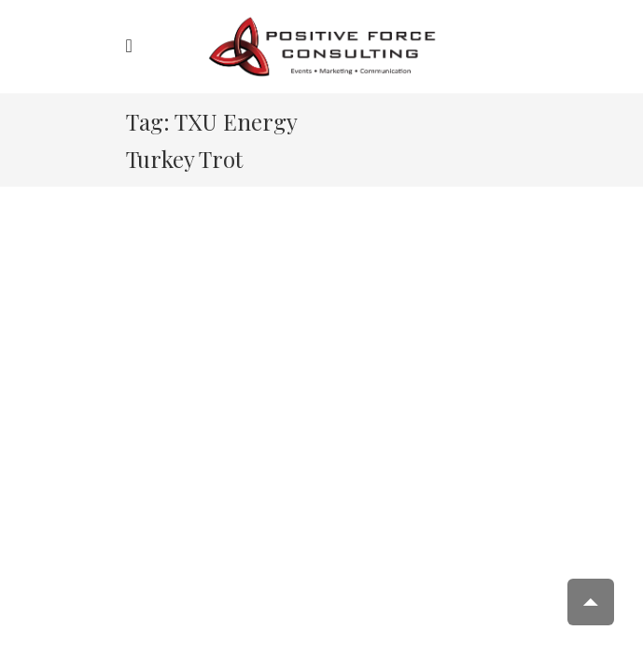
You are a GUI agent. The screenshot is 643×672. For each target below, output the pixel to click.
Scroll (591, 602)
